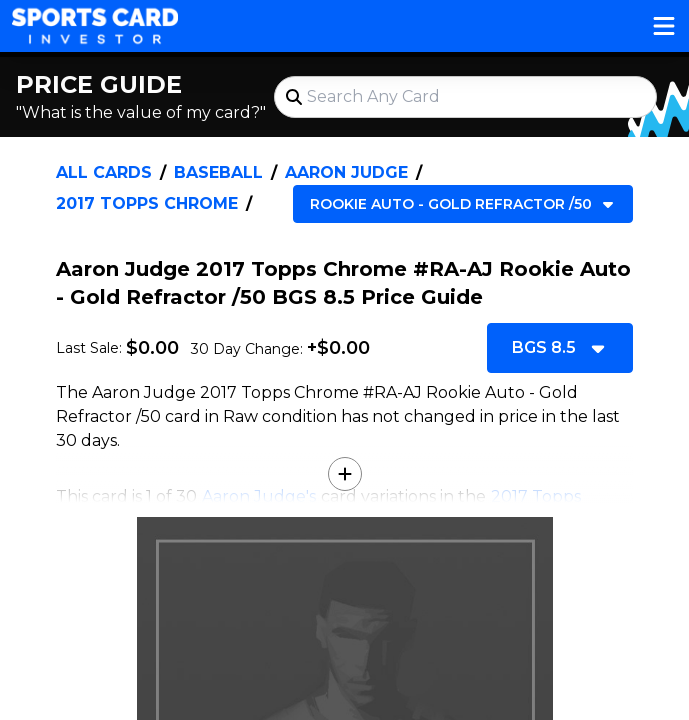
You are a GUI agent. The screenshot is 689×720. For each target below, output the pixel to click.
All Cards (104, 172)
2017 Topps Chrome (147, 203)
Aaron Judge (346, 172)
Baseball (218, 172)
